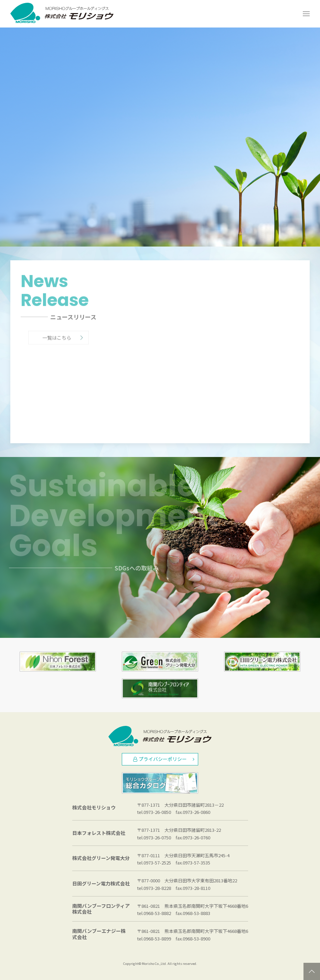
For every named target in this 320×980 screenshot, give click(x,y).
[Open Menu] (306, 14)
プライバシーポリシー (164, 759)
